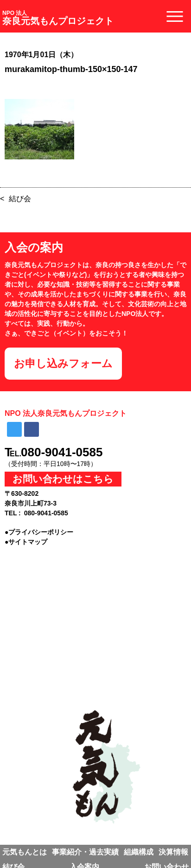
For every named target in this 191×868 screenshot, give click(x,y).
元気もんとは (25, 852)
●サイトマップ (26, 542)
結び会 (20, 199)
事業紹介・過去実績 (85, 852)
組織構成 (139, 852)
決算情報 (173, 852)
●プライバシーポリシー (39, 532)
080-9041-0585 (62, 452)
